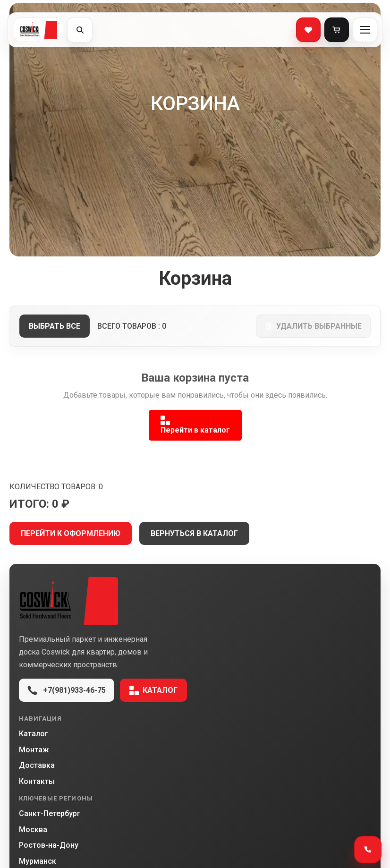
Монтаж (34, 750)
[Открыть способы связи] (368, 850)
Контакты (37, 781)
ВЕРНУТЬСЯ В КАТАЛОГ (194, 533)
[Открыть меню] (365, 30)
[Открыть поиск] (80, 30)
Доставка (37, 765)
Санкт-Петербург (50, 813)
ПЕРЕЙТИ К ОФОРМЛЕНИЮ (71, 533)
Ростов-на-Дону (49, 845)
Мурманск (38, 861)
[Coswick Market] (195, 601)
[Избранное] (308, 30)
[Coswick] (38, 30)
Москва (33, 830)
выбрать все (55, 326)
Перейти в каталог (195, 425)
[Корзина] (337, 30)
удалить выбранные (313, 326)
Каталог (153, 690)
